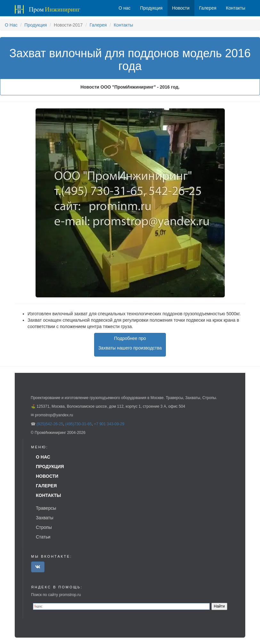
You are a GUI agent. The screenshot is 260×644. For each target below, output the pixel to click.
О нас (124, 8)
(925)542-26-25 (50, 424)
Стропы (44, 527)
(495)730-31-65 (79, 424)
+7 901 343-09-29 (109, 424)
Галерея (98, 25)
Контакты (123, 25)
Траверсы (46, 508)
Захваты (45, 518)
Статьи (43, 537)
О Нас (11, 25)
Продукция (36, 25)
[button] (38, 567)
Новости (181, 8)
